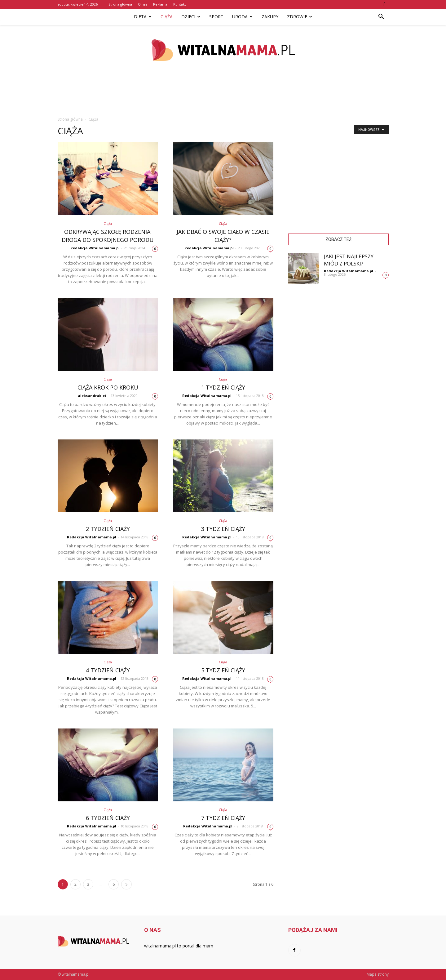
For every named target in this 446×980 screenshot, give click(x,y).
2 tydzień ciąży (108, 529)
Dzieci (191, 17)
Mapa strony (378, 974)
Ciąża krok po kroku (108, 387)
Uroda (242, 17)
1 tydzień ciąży (223, 387)
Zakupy (270, 17)
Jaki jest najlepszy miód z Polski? (349, 260)
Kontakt (180, 4)
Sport (216, 17)
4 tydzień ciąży (108, 670)
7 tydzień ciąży (223, 818)
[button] (381, 17)
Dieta (143, 17)
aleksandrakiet (92, 396)
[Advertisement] (223, 96)
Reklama (160, 4)
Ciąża (167, 17)
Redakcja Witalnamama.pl (95, 248)
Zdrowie (300, 17)
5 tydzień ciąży (223, 670)
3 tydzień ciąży (223, 529)
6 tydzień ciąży (108, 818)
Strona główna (120, 4)
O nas (143, 4)
